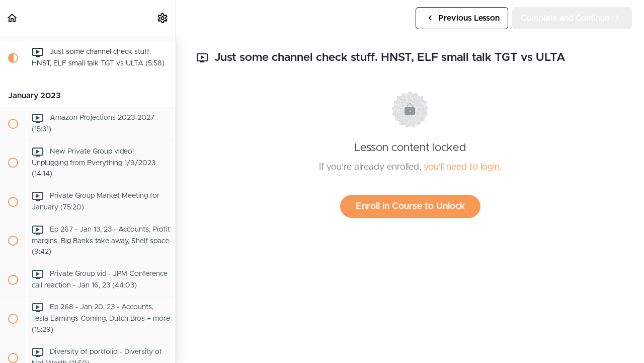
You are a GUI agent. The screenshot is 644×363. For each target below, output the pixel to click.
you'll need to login (462, 167)
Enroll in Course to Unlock (410, 206)
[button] (13, 18)
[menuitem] (163, 18)
